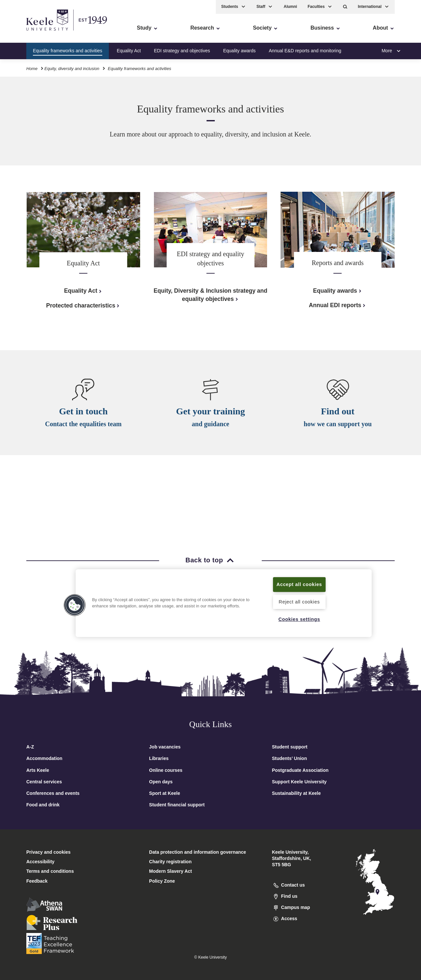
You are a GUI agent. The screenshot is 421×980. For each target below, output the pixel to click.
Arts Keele (38, 770)
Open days (161, 782)
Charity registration (170, 862)
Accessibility (24, 33)
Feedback (37, 881)
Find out (338, 414)
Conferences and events (53, 793)
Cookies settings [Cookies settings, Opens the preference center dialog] (299, 619)
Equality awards (239, 51)
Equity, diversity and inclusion (72, 69)
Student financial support (177, 805)
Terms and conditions (50, 871)
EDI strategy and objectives (182, 51)
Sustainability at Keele (297, 793)
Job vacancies (165, 747)
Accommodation (44, 758)
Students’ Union (290, 758)
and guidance (210, 425)
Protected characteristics (83, 306)
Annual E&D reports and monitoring (305, 51)
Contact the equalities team (83, 424)
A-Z (30, 747)
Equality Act (129, 51)
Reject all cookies (299, 602)
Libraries (159, 758)
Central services (44, 782)
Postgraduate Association (300, 770)
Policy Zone (162, 881)
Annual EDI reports (338, 305)
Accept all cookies (299, 584)
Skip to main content (35, 33)
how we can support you (338, 427)
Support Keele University (299, 782)
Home (32, 69)
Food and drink (43, 805)
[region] (224, 603)
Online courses (166, 770)
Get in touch (83, 412)
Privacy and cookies (49, 852)
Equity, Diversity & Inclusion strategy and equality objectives (210, 295)
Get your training (210, 412)
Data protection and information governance (198, 852)
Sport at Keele (164, 793)
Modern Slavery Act (170, 871)
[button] (345, 7)
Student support (290, 747)
